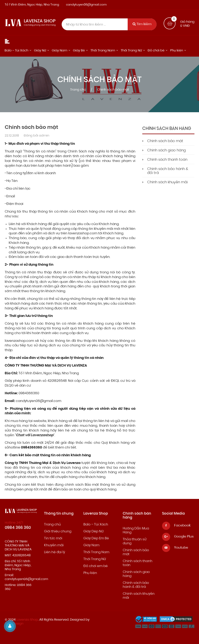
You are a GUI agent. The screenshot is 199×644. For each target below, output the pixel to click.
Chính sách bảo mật (165, 141)
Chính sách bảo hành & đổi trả (168, 171)
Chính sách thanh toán (167, 160)
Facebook (182, 526)
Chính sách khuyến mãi (167, 182)
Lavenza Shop (27, 620)
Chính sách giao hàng (166, 151)
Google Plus (184, 537)
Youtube (181, 548)
